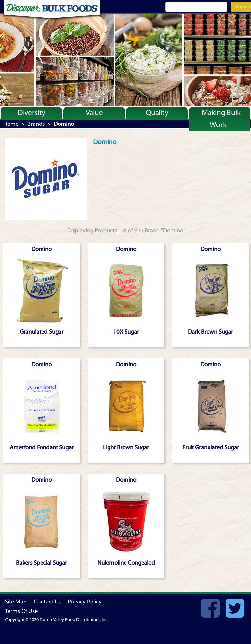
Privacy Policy (85, 602)
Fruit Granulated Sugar (211, 447)
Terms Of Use (21, 611)
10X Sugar (126, 332)
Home (11, 124)
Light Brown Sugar (126, 447)
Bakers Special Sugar (42, 563)
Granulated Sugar (42, 332)
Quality (157, 113)
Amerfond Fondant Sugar (42, 447)
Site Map (16, 602)
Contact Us (47, 602)
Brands (36, 124)
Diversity (32, 113)
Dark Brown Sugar (210, 332)
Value (94, 113)
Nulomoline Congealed (126, 563)
